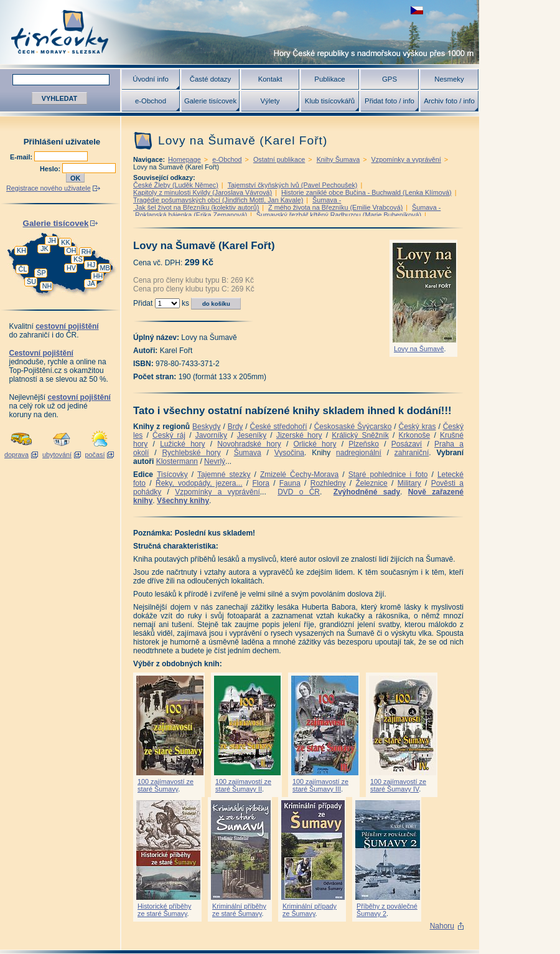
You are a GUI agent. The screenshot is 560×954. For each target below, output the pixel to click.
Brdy (236, 427)
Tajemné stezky (224, 475)
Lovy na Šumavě (419, 349)
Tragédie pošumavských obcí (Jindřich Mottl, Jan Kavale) (218, 200)
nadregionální (359, 453)
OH (71, 250)
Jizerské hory (299, 435)
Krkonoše (414, 435)
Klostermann (177, 461)
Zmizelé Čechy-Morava (299, 475)
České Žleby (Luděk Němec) (176, 185)
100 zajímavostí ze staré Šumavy (166, 785)
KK (65, 242)
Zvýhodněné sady (367, 492)
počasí (95, 455)
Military (409, 483)
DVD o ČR (299, 492)
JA (91, 283)
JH (52, 240)
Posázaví (407, 444)
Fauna (290, 483)
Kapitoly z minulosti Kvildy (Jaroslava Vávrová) (203, 192)
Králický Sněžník (360, 435)
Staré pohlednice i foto (388, 475)
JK (44, 248)
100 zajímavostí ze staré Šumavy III (320, 785)
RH (86, 252)
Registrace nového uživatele (49, 188)
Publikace (329, 79)
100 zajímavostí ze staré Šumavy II (243, 785)
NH (47, 286)
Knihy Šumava (338, 159)
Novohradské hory (249, 444)
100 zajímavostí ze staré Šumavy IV (398, 785)
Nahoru (442, 926)
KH (21, 250)
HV (71, 268)
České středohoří (279, 427)
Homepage (184, 159)
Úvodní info (151, 79)
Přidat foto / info (390, 101)
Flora (260, 483)
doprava (16, 455)
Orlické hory (315, 444)
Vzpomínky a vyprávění (406, 159)
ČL (23, 269)
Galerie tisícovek (210, 101)
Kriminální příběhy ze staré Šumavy (239, 910)
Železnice (371, 483)
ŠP (41, 273)
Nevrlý (215, 461)
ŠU (31, 281)
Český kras (418, 427)
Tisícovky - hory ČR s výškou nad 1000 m (240, 32)
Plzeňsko (364, 444)
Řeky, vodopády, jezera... (199, 483)
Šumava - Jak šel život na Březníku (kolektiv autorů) (237, 204)
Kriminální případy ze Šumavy (310, 910)
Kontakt (270, 79)
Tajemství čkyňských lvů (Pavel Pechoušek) (293, 185)
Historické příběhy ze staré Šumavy (164, 910)
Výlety (270, 101)
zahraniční (412, 453)
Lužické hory (182, 444)
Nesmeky (449, 79)
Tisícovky (172, 475)
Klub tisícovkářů (330, 101)
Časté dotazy (210, 79)
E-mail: (22, 157)
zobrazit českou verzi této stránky (417, 10)
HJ (91, 265)
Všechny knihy (183, 501)
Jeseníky (252, 435)
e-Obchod (151, 101)
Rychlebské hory (191, 453)
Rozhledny (328, 483)
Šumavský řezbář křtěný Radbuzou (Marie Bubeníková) (339, 215)
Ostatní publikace (279, 159)
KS (78, 259)
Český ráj (169, 435)
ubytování (57, 455)
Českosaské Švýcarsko (353, 427)
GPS (390, 79)
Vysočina (289, 453)
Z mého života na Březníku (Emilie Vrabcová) (335, 207)
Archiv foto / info (449, 101)
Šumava (248, 453)
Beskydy (206, 427)
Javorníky (211, 435)
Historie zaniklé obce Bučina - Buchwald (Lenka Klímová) (366, 192)
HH (98, 276)
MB (105, 268)
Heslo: (51, 169)
